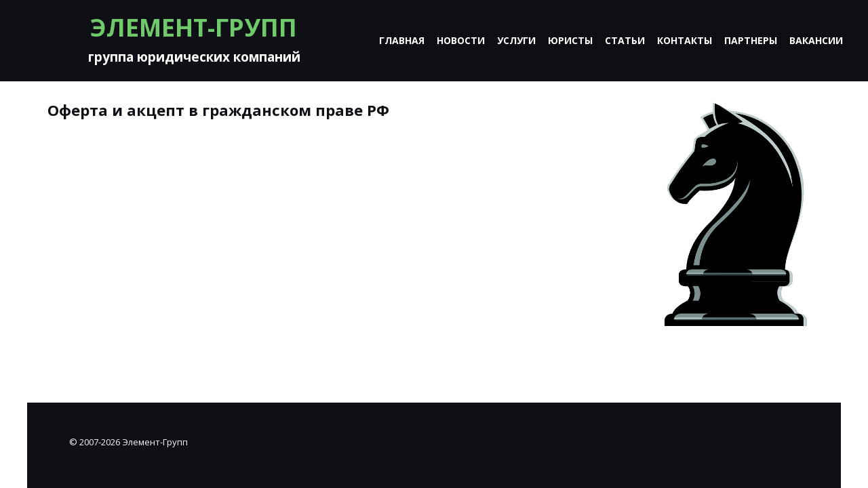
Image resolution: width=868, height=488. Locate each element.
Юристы (570, 40)
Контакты (685, 40)
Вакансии (816, 40)
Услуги (516, 40)
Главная (402, 40)
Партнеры (751, 40)
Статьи (625, 40)
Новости (461, 40)
